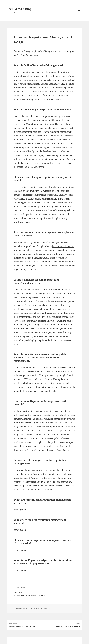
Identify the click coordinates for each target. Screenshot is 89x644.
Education (46, 608)
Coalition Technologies (38, 595)
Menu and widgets (79, 14)
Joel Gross (36, 608)
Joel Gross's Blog (19, 9)
